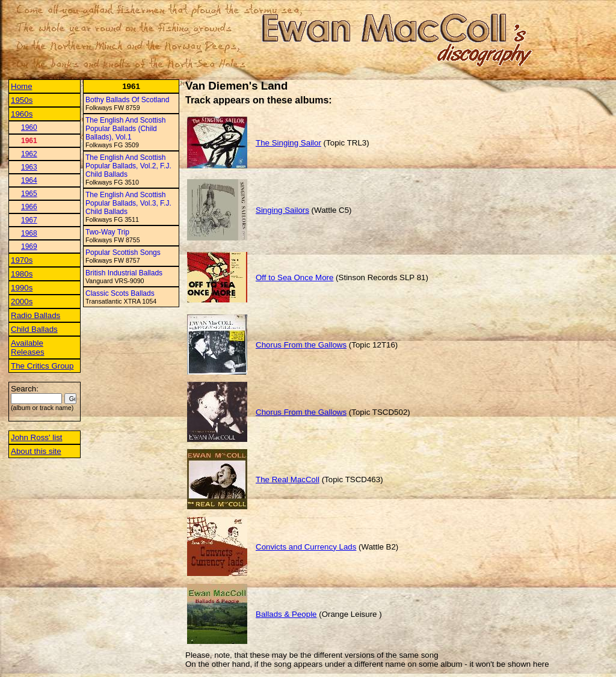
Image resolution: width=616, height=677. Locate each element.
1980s (22, 274)
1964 (29, 180)
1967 (29, 220)
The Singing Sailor (288, 143)
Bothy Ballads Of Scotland (127, 100)
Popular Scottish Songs (123, 253)
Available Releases (28, 348)
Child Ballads (34, 329)
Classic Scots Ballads (120, 293)
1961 (29, 141)
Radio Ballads (35, 315)
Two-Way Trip (107, 232)
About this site (36, 451)
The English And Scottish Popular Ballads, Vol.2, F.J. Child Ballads (128, 166)
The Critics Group (42, 366)
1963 (29, 167)
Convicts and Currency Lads (306, 547)
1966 (29, 207)
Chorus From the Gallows (301, 345)
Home (22, 86)
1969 (29, 247)
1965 (29, 194)
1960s (22, 114)
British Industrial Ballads (124, 273)
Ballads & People (286, 614)
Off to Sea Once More (294, 277)
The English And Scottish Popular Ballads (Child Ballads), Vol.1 (125, 129)
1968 (29, 233)
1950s (22, 100)
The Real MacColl (288, 479)
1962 (29, 154)
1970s (22, 260)
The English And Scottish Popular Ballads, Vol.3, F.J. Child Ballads (128, 203)
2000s (22, 302)
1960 (29, 127)
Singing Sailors (282, 210)
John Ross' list (37, 437)
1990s (22, 288)
